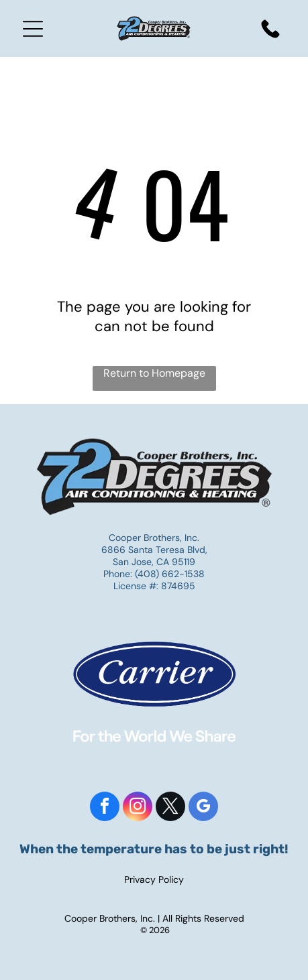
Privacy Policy (154, 879)
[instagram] (138, 808)
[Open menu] (33, 29)
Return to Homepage (154, 373)
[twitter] (170, 808)
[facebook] (105, 808)
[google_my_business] (203, 808)
